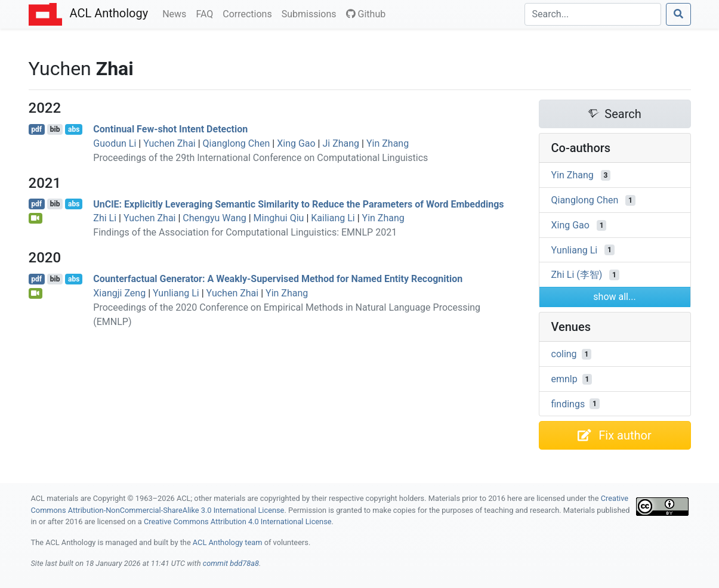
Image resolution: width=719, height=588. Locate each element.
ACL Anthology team (228, 542)
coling (564, 354)
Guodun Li (115, 143)
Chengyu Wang (214, 218)
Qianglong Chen (237, 143)
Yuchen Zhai (169, 143)
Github (366, 14)
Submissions (311, 13)
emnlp (564, 379)
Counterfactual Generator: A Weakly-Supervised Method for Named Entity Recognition (278, 279)
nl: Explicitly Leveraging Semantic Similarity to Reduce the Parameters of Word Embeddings (298, 204)
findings (568, 403)
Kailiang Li (333, 218)
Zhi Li (105, 218)
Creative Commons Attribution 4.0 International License (238, 522)
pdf (36, 129)
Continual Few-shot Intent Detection (170, 129)
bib (55, 129)
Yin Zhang (388, 143)
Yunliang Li (176, 293)
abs (74, 129)
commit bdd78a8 (231, 563)
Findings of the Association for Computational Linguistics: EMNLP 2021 (245, 232)
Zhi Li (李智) (577, 275)
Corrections (249, 13)
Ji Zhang (341, 143)
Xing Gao (296, 143)
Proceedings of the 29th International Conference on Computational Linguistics (260, 158)
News (177, 13)
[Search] (593, 14)
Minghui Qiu (279, 218)
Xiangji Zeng (119, 293)
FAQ (207, 13)
